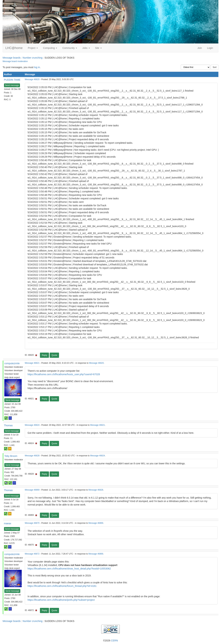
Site (98, 48)
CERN (114, 641)
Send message (12, 85)
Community (70, 48)
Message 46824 (32, 425)
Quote (54, 355)
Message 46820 (32, 79)
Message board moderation (15, 61)
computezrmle (12, 363)
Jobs (86, 48)
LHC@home (14, 48)
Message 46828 (32, 456)
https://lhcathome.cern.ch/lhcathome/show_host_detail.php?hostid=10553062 (69, 569)
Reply (45, 355)
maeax (8, 523)
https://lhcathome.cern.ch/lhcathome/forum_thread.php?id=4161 (62, 586)
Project (33, 48)
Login (210, 48)
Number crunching (32, 58)
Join (200, 48)
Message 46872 (32, 554)
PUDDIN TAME (12, 80)
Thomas (8, 425)
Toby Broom (11, 456)
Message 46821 (32, 363)
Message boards (12, 58)
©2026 (110, 641)
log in (37, 67)
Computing (50, 48)
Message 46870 (32, 523)
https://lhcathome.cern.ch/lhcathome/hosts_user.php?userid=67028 (64, 374)
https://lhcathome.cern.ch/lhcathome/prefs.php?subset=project (61, 600)
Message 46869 (32, 490)
